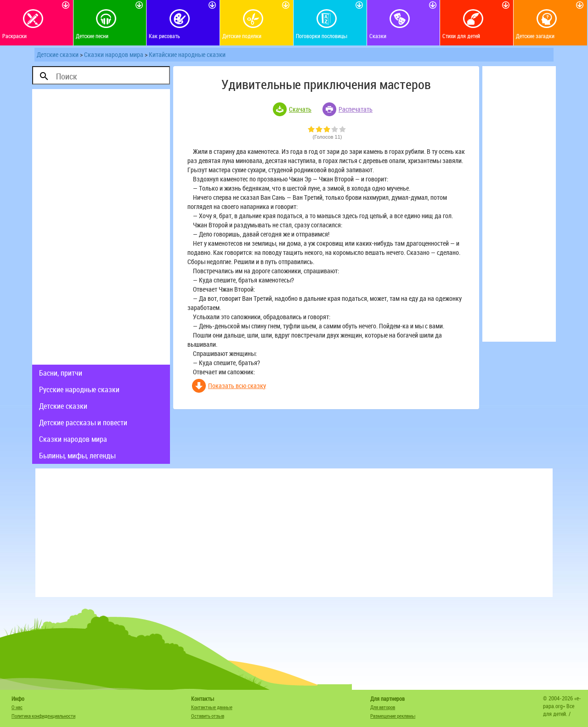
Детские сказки (58, 54)
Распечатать (356, 109)
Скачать (300, 109)
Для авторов (383, 707)
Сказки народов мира (114, 54)
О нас (17, 707)
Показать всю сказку (237, 386)
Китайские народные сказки (187, 54)
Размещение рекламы (393, 716)
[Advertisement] (101, 227)
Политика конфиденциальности (43, 716)
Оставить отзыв (208, 716)
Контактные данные (212, 707)
